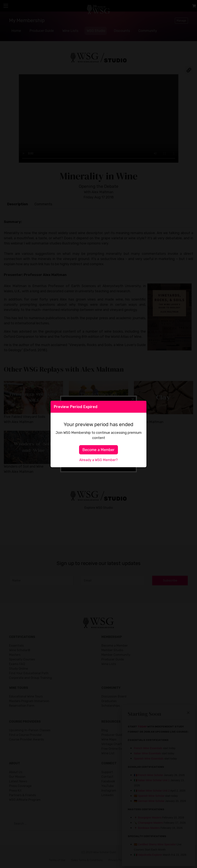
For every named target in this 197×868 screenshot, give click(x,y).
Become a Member (98, 450)
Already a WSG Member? (98, 460)
